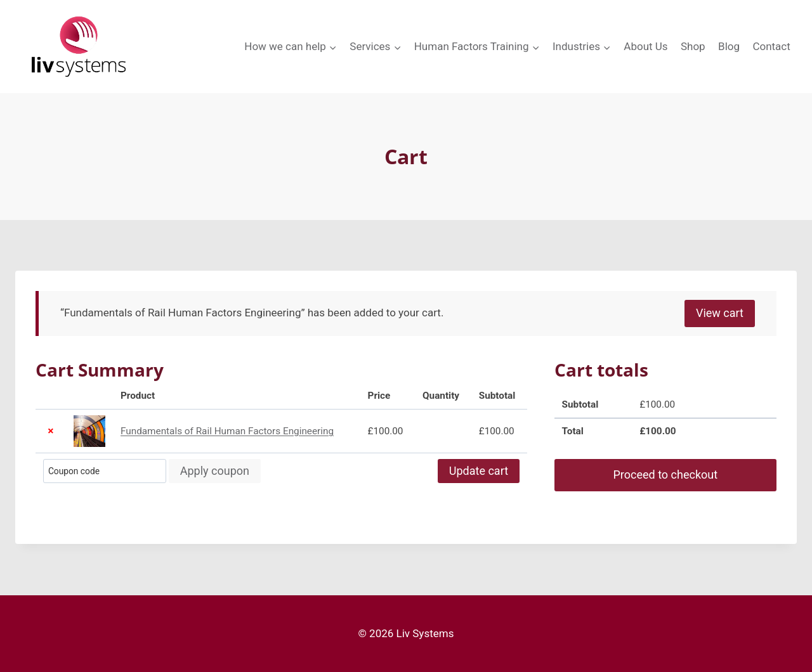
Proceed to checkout (665, 475)
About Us (645, 46)
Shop (693, 46)
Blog (729, 46)
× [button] (51, 431)
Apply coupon (215, 471)
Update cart (479, 471)
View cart (720, 313)
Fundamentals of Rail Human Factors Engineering (227, 431)
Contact (771, 46)
